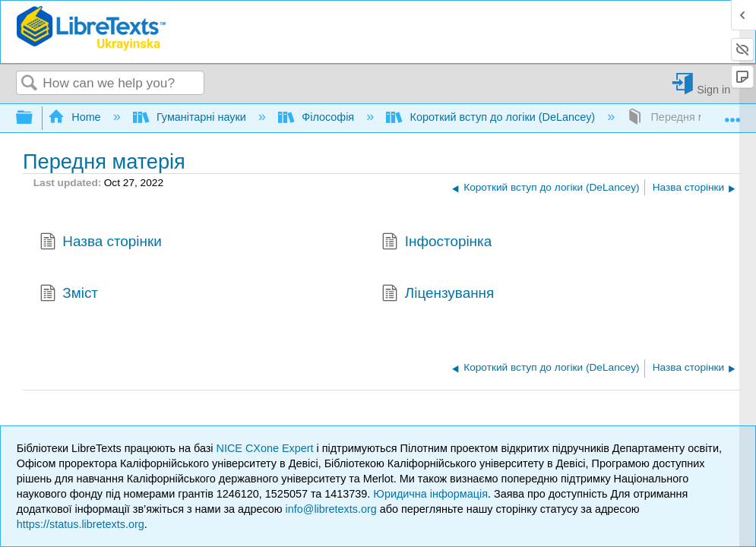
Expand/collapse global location (732, 114)
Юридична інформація (430, 494)
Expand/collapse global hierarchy (34, 118)
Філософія (318, 117)
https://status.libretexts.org (81, 524)
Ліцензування (438, 295)
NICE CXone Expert (267, 448)
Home (76, 117)
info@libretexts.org (331, 509)
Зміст (69, 295)
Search (30, 84)
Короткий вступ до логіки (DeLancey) (492, 117)
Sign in (713, 89)
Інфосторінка (437, 243)
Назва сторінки (101, 243)
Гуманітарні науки (191, 117)
